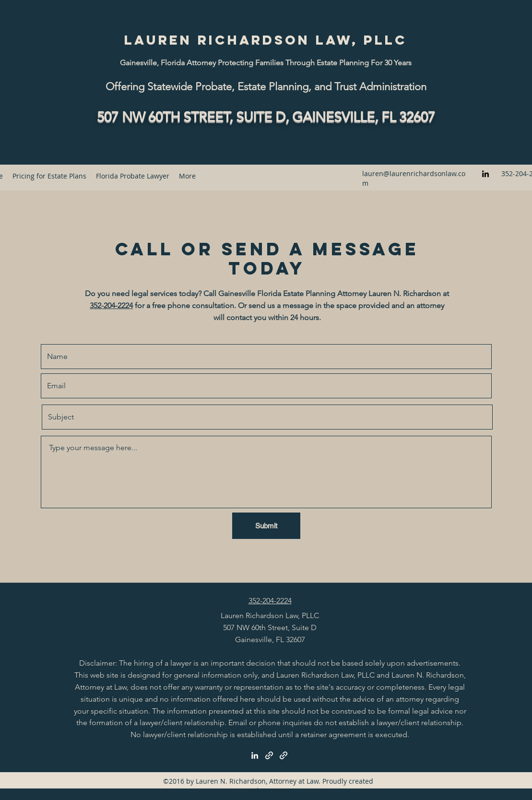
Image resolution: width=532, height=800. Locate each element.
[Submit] (266, 526)
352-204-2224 (111, 305)
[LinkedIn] (485, 174)
